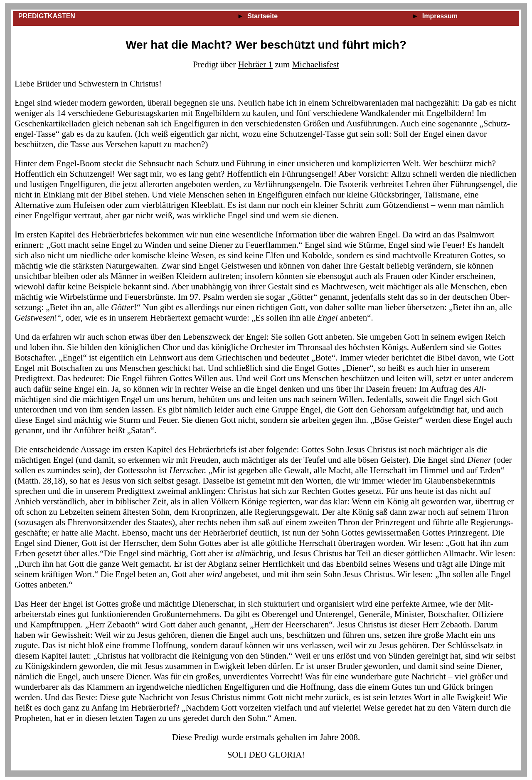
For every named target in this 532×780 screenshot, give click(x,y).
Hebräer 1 (255, 64)
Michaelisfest (316, 64)
